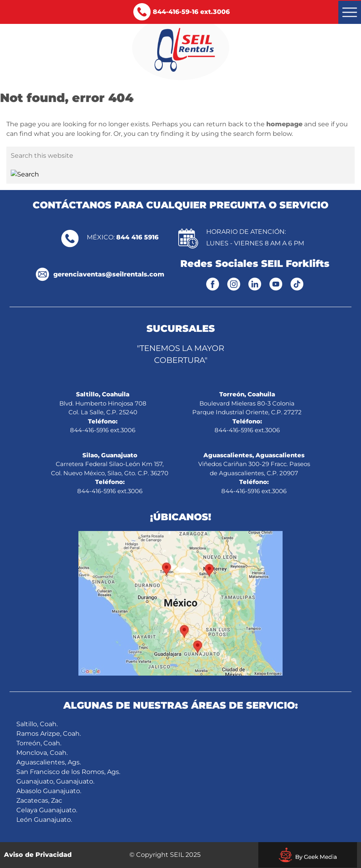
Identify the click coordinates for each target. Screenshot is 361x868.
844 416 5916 (137, 237)
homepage (284, 124)
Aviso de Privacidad (38, 855)
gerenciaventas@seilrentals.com (109, 274)
